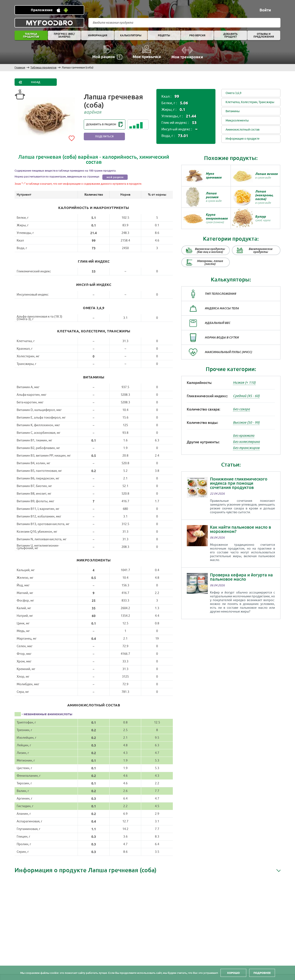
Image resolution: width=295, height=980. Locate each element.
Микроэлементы (237, 121)
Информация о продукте (243, 139)
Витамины (233, 111)
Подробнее (262, 973)
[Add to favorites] (72, 138)
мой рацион (115, 177)
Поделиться (104, 136)
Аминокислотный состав (243, 130)
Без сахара (241, 409)
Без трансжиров (246, 448)
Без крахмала (244, 436)
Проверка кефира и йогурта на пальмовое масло (241, 577)
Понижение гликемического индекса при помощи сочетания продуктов (239, 483)
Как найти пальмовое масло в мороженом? (240, 529)
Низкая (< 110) (244, 383)
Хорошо (233, 973)
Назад (36, 82)
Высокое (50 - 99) (246, 423)
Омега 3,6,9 (233, 93)
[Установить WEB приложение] (49, 10)
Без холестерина (246, 442)
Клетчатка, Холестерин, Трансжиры (250, 102)
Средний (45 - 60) (246, 396)
